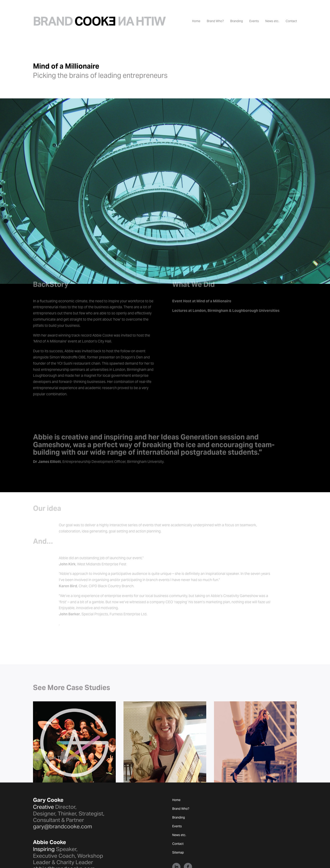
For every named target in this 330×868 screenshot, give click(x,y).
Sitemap (178, 833)
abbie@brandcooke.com (64, 849)
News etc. (272, 21)
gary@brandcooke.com (63, 807)
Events (254, 21)
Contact (291, 21)
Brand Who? (215, 21)
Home (196, 21)
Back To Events (62, 738)
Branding (237, 21)
